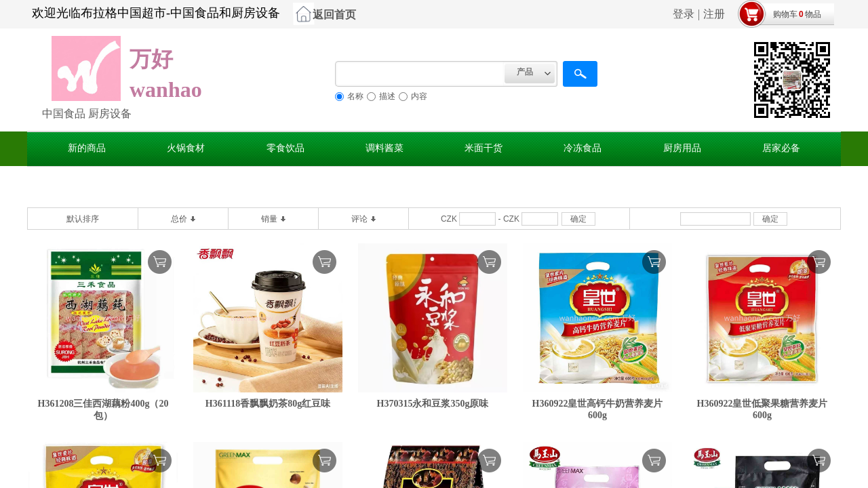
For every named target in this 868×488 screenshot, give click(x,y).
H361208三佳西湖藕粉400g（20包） (103, 410)
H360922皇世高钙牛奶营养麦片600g (598, 409)
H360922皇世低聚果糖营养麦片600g (763, 409)
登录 (684, 14)
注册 (714, 14)
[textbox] (420, 74)
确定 (578, 219)
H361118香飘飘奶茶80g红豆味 (268, 404)
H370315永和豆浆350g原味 (433, 404)
